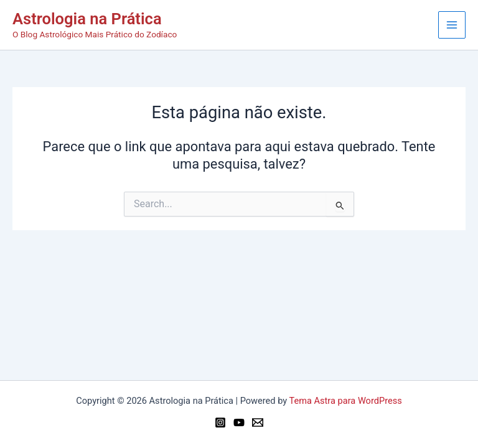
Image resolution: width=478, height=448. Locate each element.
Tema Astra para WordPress (346, 401)
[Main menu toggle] (452, 25)
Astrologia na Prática (87, 19)
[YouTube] (239, 422)
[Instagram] (220, 422)
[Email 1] (258, 422)
